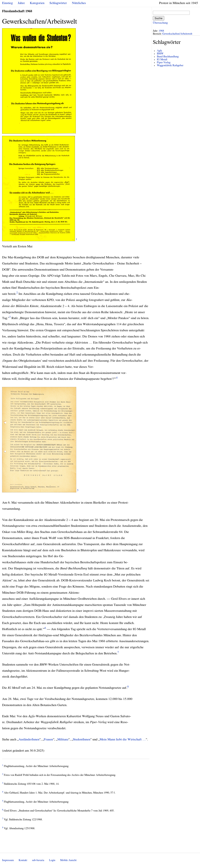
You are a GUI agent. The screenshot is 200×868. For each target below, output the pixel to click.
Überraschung (160, 23)
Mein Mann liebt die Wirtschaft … (123, 739)
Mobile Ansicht (68, 860)
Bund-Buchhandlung (168, 57)
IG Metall (162, 60)
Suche (159, 18)
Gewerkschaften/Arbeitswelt (177, 34)
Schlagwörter (58, 3)
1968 (161, 31)
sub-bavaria (38, 860)
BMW (160, 54)
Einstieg (7, 3)
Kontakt (23, 860)
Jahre (21, 3)
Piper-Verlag (164, 63)
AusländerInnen (29, 739)
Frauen (48, 739)
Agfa (159, 51)
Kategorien (37, 3)
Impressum (8, 860)
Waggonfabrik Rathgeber (170, 65)
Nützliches (79, 3)
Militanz (63, 739)
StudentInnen (82, 739)
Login (52, 860)
